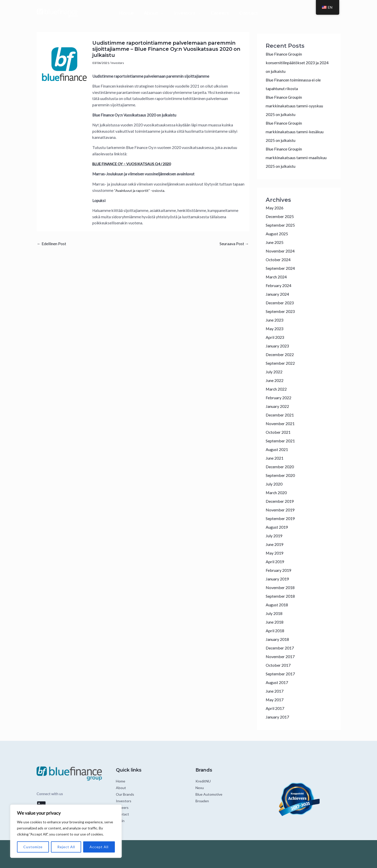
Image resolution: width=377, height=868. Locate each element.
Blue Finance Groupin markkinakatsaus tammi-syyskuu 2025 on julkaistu (297, 106)
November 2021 (281, 423)
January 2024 (279, 294)
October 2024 (279, 260)
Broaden (202, 801)
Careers (230, 13)
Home (106, 13)
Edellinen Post (53, 244)
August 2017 (278, 682)
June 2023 (275, 320)
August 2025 (278, 234)
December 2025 (281, 216)
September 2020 (282, 475)
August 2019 (278, 527)
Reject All (66, 847)
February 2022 (280, 398)
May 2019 (275, 553)
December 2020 (281, 467)
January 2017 (279, 717)
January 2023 (279, 346)
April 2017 (276, 708)
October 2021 (279, 432)
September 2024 (282, 268)
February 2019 (280, 570)
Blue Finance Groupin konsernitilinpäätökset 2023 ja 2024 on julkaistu (295, 63)
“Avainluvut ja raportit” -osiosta (141, 190)
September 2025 (282, 225)
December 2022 (281, 354)
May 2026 (275, 208)
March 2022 (277, 389)
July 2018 (275, 613)
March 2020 (277, 493)
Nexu (200, 788)
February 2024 (280, 285)
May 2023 (275, 329)
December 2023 (281, 303)
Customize (33, 847)
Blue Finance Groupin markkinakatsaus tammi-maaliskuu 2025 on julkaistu (299, 157)
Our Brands (125, 794)
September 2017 (282, 674)
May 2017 (275, 700)
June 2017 (275, 691)
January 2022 (279, 406)
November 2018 (281, 587)
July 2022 (275, 372)
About (141, 13)
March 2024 (277, 277)
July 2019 (275, 536)
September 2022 (282, 363)
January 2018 (279, 639)
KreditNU (203, 781)
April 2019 (276, 562)
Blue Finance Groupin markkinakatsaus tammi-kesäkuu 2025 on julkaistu (297, 132)
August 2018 (278, 605)
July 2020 (275, 484)
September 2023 (282, 311)
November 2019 (281, 510)
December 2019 (281, 501)
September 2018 (282, 596)
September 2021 (282, 441)
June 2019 (275, 544)
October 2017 (279, 665)
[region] (66, 831)
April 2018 (276, 631)
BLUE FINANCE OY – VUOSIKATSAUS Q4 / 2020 (134, 164)
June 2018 (275, 622)
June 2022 (275, 380)
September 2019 (282, 518)
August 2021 (278, 449)
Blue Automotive (209, 794)
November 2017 (281, 656)
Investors (184, 13)
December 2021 (281, 415)
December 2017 (281, 648)
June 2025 (275, 242)
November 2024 (281, 251)
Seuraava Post (233, 244)
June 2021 (275, 458)
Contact (269, 13)
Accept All (99, 847)
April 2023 (276, 337)
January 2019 (279, 579)
